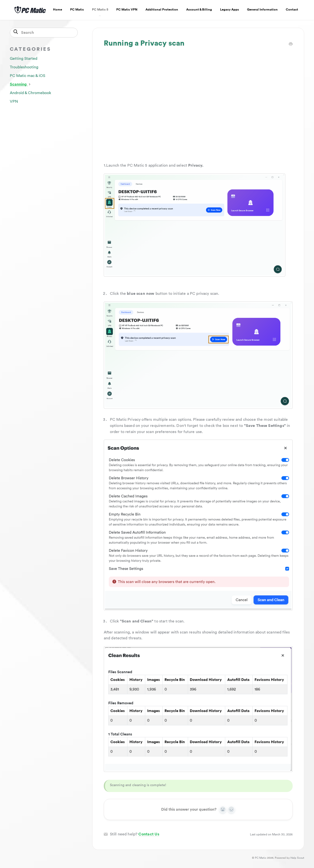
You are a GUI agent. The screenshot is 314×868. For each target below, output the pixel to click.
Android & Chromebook (30, 93)
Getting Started (24, 59)
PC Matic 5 (100, 12)
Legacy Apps (229, 10)
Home (58, 10)
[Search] (44, 33)
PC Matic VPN (127, 10)
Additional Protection (162, 10)
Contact (292, 10)
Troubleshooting (24, 67)
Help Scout (297, 858)
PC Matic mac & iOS (27, 76)
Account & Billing (199, 10)
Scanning (21, 84)
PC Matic (77, 10)
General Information (262, 10)
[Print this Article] (291, 44)
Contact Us (149, 834)
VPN (14, 101)
